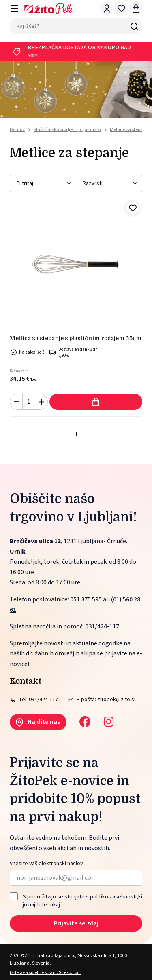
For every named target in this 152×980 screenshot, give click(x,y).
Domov (17, 130)
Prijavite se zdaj (76, 923)
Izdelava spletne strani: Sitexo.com (46, 973)
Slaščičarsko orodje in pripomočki (67, 130)
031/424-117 (102, 626)
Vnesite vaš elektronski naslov (46, 864)
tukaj (54, 905)
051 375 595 (86, 599)
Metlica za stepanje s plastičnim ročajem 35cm (76, 338)
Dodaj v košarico (96, 402)
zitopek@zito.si (116, 700)
